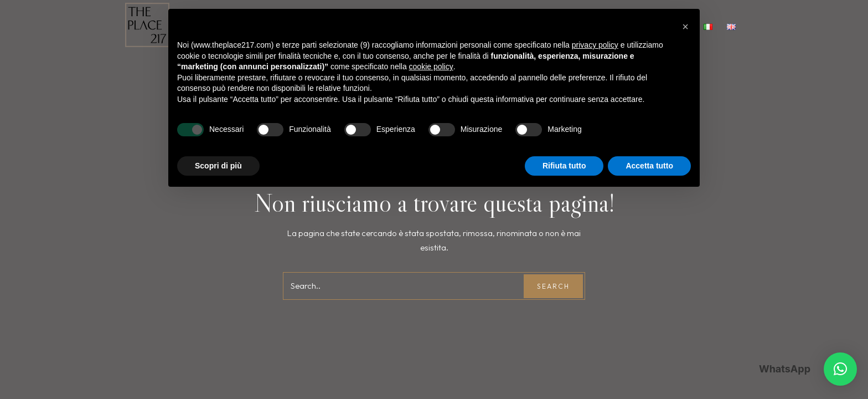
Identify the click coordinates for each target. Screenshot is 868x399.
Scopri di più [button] (218, 166)
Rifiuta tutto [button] (564, 166)
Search (553, 286)
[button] (840, 369)
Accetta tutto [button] (649, 166)
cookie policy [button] (431, 66)
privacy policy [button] (595, 45)
